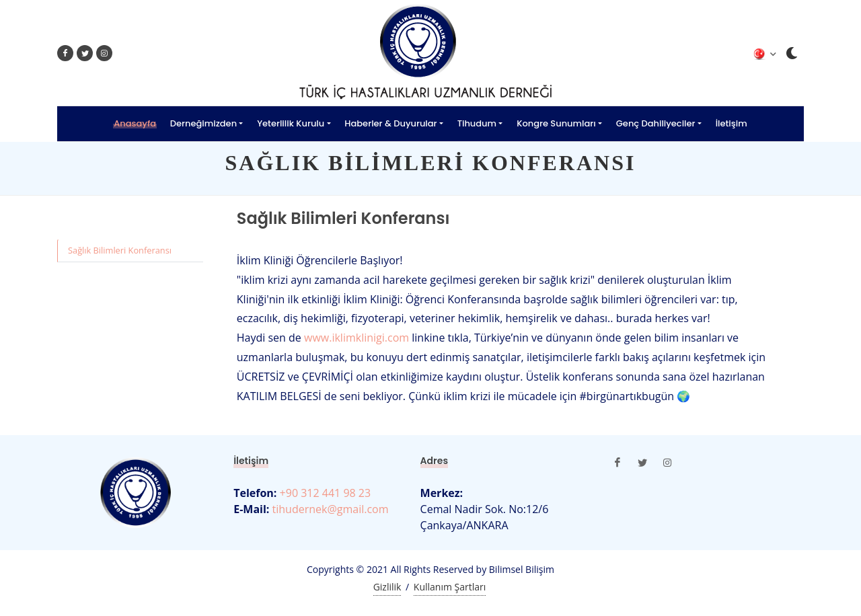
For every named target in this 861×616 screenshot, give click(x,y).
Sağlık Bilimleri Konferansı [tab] (120, 250)
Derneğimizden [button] (203, 123)
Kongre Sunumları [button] (556, 123)
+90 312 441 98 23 (324, 493)
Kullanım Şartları (450, 587)
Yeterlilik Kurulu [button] (291, 123)
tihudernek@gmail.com (329, 509)
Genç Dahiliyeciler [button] (656, 123)
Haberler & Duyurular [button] (390, 123)
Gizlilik (387, 587)
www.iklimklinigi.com (357, 338)
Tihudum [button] (477, 123)
